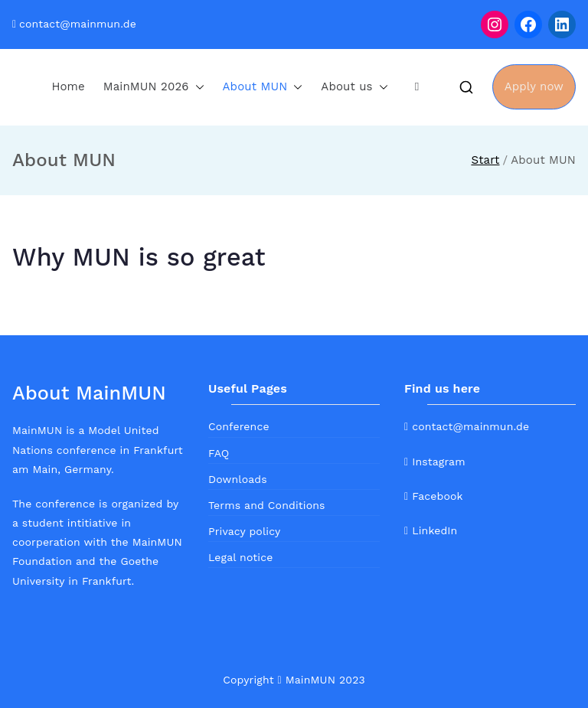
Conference (239, 426)
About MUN (263, 87)
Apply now (534, 86)
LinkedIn (431, 530)
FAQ (219, 453)
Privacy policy (244, 531)
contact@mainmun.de (78, 24)
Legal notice (240, 557)
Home (68, 86)
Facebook (434, 496)
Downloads (238, 479)
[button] (197, 87)
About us (354, 87)
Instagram (435, 462)
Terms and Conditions (267, 505)
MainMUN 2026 (154, 87)
